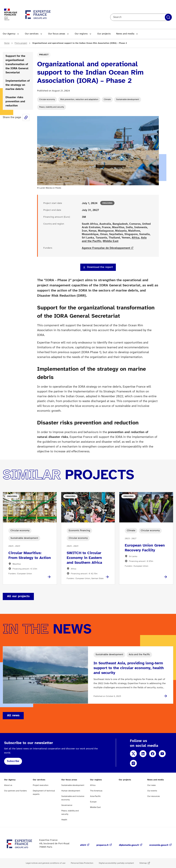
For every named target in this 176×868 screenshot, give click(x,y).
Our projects (104, 34)
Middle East (111, 241)
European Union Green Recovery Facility (145, 548)
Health (64, 820)
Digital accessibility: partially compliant (116, 863)
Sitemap (143, 863)
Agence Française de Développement (106, 248)
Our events (152, 791)
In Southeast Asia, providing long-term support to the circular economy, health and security (129, 668)
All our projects (18, 596)
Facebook (153, 754)
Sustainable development (128, 99)
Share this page (26, 117)
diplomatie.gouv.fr (129, 845)
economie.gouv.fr (159, 845)
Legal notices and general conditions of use (46, 863)
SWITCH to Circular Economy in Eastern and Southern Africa (84, 558)
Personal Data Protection (82, 863)
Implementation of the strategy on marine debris (18, 85)
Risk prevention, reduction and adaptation (79, 99)
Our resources (154, 796)
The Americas (96, 791)
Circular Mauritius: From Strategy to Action (30, 555)
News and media (125, 34)
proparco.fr (103, 845)
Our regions (81, 34)
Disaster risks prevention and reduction (15, 102)
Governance (67, 805)
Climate (107, 99)
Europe (93, 802)
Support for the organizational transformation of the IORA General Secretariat (17, 64)
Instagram (133, 763)
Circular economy (47, 99)
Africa (136, 238)
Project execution (41, 785)
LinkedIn (143, 754)
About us (8, 785)
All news (13, 716)
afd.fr (83, 845)
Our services (32, 34)
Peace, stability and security (52, 107)
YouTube (162, 754)
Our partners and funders (15, 791)
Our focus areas (57, 34)
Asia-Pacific (95, 796)
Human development (71, 791)
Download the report (100, 267)
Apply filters (168, 17)
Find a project (21, 43)
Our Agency (9, 34)
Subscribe (13, 761)
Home (7, 43)
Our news (152, 785)
